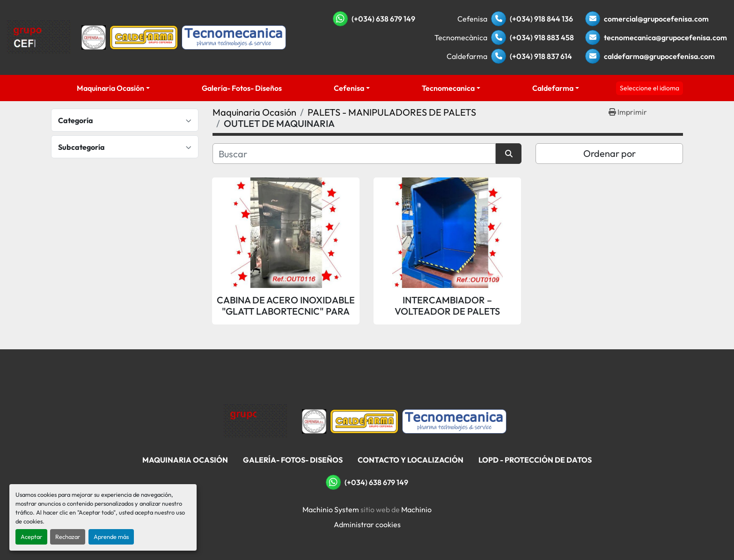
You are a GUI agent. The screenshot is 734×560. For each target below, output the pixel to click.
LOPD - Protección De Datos (535, 460)
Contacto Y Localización (411, 460)
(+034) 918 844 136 (541, 19)
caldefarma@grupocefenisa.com (659, 56)
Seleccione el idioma (650, 88)
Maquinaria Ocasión (110, 88)
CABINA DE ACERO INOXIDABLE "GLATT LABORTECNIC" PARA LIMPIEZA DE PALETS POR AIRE (286, 306)
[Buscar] (354, 154)
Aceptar (31, 537)
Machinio (416, 509)
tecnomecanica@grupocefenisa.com (665, 37)
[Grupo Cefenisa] (255, 420)
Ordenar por (609, 153)
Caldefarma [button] (553, 88)
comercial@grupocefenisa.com (656, 19)
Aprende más (111, 537)
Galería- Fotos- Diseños (242, 88)
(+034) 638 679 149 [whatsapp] (383, 19)
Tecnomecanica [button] (448, 88)
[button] (114, 88)
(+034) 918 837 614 (541, 56)
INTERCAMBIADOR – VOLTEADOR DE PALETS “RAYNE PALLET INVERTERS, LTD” (447, 306)
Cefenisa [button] (349, 88)
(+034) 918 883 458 (542, 37)
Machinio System (331, 509)
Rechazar (68, 537)
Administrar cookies (367, 524)
